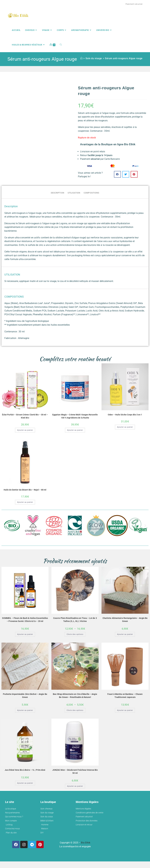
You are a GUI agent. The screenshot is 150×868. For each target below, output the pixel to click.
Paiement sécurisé (134, 4)
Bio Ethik (86, 843)
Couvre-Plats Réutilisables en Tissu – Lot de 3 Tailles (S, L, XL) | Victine (75, 620)
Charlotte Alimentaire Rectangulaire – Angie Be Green (125, 620)
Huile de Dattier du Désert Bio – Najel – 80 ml (25, 490)
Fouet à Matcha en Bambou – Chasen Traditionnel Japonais (125, 696)
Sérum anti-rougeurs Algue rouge (124, 58)
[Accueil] (81, 58)
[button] (117, 174)
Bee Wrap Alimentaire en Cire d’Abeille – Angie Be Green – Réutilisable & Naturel (75, 696)
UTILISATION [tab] (74, 193)
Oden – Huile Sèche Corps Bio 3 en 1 (125, 415)
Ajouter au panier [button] (25, 430)
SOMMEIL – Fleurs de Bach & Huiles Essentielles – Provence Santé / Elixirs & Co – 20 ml (25, 620)
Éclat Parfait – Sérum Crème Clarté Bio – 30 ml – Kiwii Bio (25, 416)
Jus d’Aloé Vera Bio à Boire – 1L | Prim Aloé (25, 770)
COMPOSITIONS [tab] (91, 193)
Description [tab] (57, 193)
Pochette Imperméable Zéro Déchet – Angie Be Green (25, 696)
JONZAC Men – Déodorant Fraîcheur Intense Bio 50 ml (75, 771)
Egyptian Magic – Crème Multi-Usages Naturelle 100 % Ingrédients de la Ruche (75, 416)
